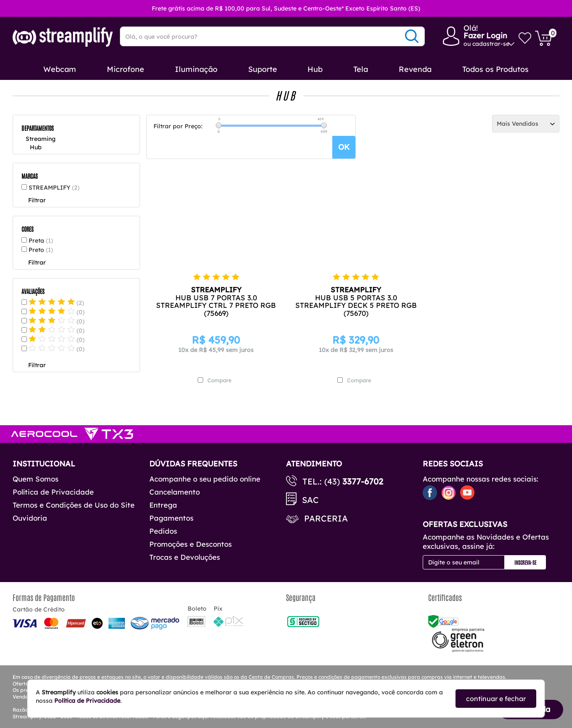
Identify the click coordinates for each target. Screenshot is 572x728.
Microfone (126, 69)
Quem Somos (36, 479)
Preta (41, 241)
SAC (310, 500)
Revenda (415, 69)
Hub (315, 69)
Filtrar (37, 200)
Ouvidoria (30, 518)
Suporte (263, 69)
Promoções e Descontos (191, 544)
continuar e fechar (496, 699)
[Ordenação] (526, 124)
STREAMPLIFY (54, 188)
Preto (41, 250)
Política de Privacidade (53, 492)
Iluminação (196, 69)
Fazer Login (485, 36)
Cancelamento (175, 492)
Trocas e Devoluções (185, 557)
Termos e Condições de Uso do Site (74, 505)
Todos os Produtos (495, 69)
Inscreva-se (525, 562)
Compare (220, 380)
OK (344, 147)
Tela (361, 69)
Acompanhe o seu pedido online (205, 479)
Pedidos (163, 531)
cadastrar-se (491, 44)
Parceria (326, 518)
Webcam (60, 69)
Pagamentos (171, 518)
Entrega (163, 505)
